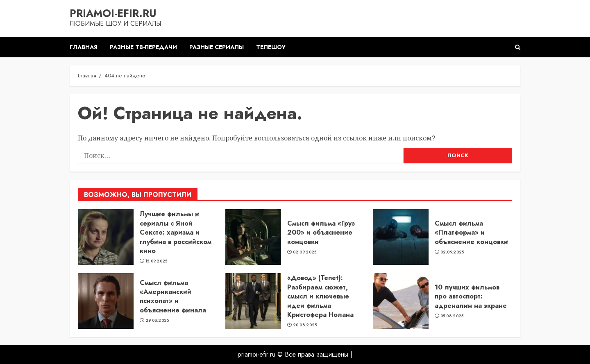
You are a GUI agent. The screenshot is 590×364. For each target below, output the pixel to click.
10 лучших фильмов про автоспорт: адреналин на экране (471, 296)
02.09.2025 (305, 252)
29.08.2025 (157, 321)
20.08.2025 (305, 325)
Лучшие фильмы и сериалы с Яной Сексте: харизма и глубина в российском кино (176, 232)
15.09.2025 (157, 261)
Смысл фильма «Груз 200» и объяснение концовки (321, 233)
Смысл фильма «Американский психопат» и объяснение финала (173, 296)
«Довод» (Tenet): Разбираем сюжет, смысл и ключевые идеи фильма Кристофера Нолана (320, 296)
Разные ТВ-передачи (143, 47)
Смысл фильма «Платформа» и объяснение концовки (471, 233)
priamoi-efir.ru (113, 13)
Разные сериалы (217, 47)
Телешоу (271, 47)
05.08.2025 (452, 316)
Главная (84, 47)
